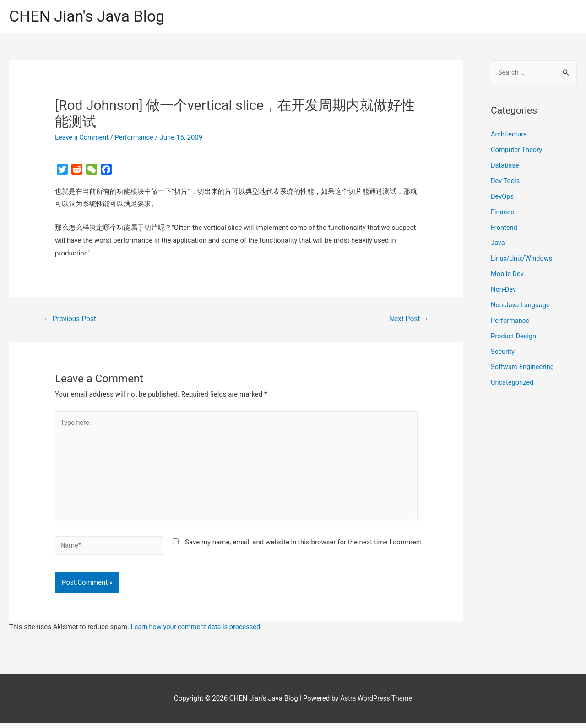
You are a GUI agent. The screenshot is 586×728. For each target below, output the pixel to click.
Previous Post (71, 319)
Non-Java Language (521, 305)
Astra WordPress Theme (376, 703)
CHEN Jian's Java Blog (89, 16)
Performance (136, 138)
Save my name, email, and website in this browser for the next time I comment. (304, 546)
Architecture (509, 135)
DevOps (502, 197)
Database (505, 166)
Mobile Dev (508, 274)
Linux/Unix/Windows (522, 259)
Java (498, 243)
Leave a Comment (83, 138)
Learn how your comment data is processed (198, 632)
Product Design (514, 336)
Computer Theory (517, 150)
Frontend (504, 228)
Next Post (408, 319)
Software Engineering (523, 367)
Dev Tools (506, 181)
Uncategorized (513, 382)
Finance (503, 212)
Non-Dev (504, 289)
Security (503, 351)
